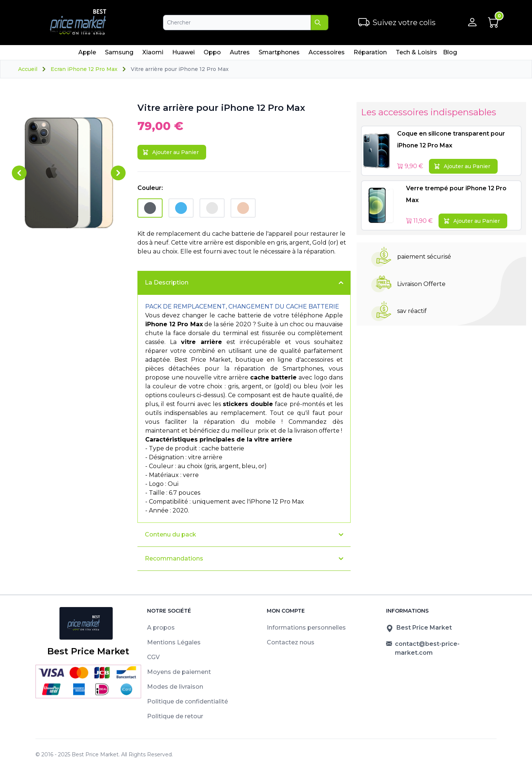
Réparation (370, 54)
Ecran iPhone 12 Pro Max (84, 69)
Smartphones (279, 54)
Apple (87, 54)
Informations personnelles (306, 628)
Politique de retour (175, 716)
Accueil (28, 69)
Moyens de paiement (179, 672)
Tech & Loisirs (416, 54)
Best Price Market (95, 754)
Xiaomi (153, 54)
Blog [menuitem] (450, 52)
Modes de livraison (175, 687)
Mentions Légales (174, 642)
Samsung (119, 54)
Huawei (183, 54)
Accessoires (326, 54)
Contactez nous (291, 642)
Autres (240, 54)
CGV (153, 657)
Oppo (212, 54)
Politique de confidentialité (187, 701)
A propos (161, 628)
